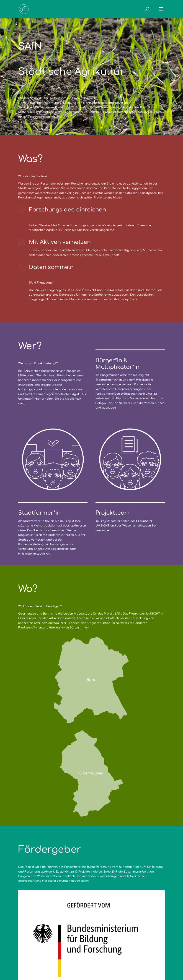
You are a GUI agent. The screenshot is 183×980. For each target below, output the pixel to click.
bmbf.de (61, 915)
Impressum (59, 954)
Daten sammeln (51, 267)
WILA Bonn (57, 618)
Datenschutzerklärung (93, 954)
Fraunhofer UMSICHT (144, 614)
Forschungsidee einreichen (67, 210)
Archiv (123, 954)
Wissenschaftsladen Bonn (141, 457)
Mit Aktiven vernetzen (60, 242)
